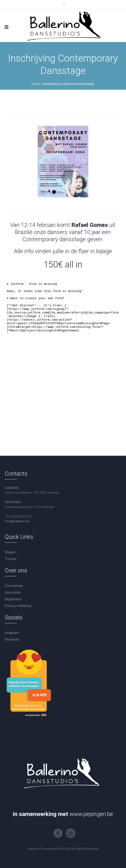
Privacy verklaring (18, 606)
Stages (10, 552)
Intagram (12, 633)
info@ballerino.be (17, 521)
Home (36, 84)
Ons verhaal (14, 586)
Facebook (12, 639)
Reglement (13, 599)
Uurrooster (13, 592)
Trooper (11, 559)
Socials (14, 617)
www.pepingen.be (91, 814)
